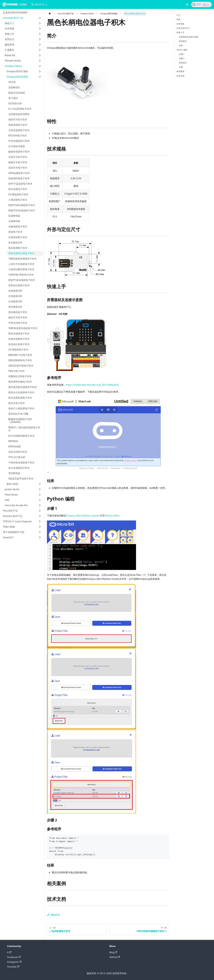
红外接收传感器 (17, 146)
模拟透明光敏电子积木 (20, 382)
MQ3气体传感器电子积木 (22, 280)
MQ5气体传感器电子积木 (22, 210)
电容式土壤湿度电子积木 (21, 408)
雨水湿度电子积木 (18, 189)
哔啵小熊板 (9, 527)
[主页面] (50, 14)
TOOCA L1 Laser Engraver (17, 521)
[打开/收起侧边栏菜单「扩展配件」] (40, 50)
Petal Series (11, 495)
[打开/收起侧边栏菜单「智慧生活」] (40, 39)
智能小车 (10, 34)
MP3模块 (13, 441)
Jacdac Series (12, 489)
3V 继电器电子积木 (18, 350)
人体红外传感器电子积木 (21, 264)
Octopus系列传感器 (17, 77)
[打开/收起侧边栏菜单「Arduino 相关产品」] (40, 516)
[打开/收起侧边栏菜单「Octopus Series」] (40, 66)
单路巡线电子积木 (18, 125)
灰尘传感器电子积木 (19, 468)
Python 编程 (182, 50)
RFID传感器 (15, 446)
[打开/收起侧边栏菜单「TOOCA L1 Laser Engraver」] (40, 521)
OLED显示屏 (15, 103)
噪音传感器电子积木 (19, 334)
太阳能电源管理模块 (19, 114)
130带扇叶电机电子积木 (21, 275)
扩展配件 (10, 50)
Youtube (13, 967)
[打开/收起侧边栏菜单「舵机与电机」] (40, 484)
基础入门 (10, 23)
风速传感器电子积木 (19, 339)
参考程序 (183, 41)
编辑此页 (54, 915)
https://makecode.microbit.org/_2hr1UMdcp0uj (92, 385)
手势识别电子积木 (18, 323)
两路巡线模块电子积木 (20, 360)
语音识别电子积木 (18, 452)
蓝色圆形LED (15, 243)
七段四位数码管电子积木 (21, 269)
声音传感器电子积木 (19, 141)
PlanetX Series (13, 61)
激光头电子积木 (17, 403)
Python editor (112, 516)
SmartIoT (8, 537)
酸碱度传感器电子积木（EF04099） (20, 421)
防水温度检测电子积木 (20, 398)
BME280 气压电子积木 (20, 355)
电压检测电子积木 (18, 248)
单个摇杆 (13, 98)
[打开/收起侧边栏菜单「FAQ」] (40, 500)
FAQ (7, 500)
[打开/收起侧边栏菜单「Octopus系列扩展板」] (40, 71)
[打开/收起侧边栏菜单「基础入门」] (40, 23)
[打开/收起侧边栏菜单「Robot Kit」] (40, 55)
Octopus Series (13, 66)
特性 (179, 19)
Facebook (14, 957)
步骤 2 (182, 58)
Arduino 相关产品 (13, 516)
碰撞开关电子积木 (18, 162)
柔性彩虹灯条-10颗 (18, 414)
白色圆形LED (15, 301)
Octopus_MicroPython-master (83, 516)
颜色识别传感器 (17, 93)
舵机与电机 (12, 484)
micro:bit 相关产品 (13, 18)
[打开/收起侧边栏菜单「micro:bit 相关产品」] (40, 18)
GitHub (115, 957)
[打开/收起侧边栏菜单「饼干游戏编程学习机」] (40, 532)
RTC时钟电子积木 (18, 136)
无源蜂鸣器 (14, 221)
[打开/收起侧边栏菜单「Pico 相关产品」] (40, 511)
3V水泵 (12, 82)
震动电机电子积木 (18, 312)
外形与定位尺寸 (183, 28)
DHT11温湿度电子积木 (20, 184)
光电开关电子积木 (18, 157)
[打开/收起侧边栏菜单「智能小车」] (40, 34)
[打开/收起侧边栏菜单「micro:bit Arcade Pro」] (40, 505)
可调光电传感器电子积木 (21, 463)
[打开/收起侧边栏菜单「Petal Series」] (40, 495)
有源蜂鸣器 (14, 216)
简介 (179, 15)
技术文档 (180, 76)
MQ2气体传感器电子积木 (22, 205)
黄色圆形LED (15, 307)
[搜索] (201, 4)
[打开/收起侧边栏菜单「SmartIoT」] (40, 537)
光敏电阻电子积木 (18, 226)
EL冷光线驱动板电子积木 (21, 436)
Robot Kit (10, 55)
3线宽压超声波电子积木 (21, 366)
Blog (113, 952)
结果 (181, 45)
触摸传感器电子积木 (19, 152)
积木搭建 (10, 29)
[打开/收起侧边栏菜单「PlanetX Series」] (40, 61)
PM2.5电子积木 (17, 371)
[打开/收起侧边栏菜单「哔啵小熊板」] (40, 527)
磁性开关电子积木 (18, 317)
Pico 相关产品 (10, 511)
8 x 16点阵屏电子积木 (20, 109)
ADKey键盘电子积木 (19, 173)
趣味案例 (10, 45)
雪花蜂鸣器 (14, 473)
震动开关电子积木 (18, 168)
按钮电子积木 (15, 232)
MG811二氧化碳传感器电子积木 (24, 429)
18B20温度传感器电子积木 (22, 259)
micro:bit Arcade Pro (16, 505)
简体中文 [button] (38, 4)
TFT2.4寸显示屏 (17, 457)
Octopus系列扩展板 (17, 71)
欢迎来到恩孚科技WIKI (15, 12)
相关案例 (180, 71)
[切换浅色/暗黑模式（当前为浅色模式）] (187, 4)
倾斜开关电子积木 (18, 119)
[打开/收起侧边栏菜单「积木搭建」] (40, 29)
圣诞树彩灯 (14, 87)
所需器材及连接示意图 (189, 37)
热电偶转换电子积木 (19, 178)
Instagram (14, 962)
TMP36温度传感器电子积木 (23, 328)
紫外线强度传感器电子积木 (23, 387)
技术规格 (180, 24)
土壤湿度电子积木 (18, 200)
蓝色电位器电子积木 (19, 344)
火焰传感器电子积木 (19, 130)
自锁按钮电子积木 (18, 237)
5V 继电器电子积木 (18, 194)
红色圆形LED (15, 296)
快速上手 (180, 32)
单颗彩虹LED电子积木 (20, 376)
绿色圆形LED (15, 291)
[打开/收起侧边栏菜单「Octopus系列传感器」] (40, 77)
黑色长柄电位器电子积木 (21, 253)
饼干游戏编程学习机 (14, 532)
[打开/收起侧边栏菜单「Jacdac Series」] (40, 489)
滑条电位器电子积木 (19, 285)
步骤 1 (182, 54)
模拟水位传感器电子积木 (21, 392)
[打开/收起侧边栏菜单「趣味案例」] (40, 45)
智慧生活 (10, 39)
